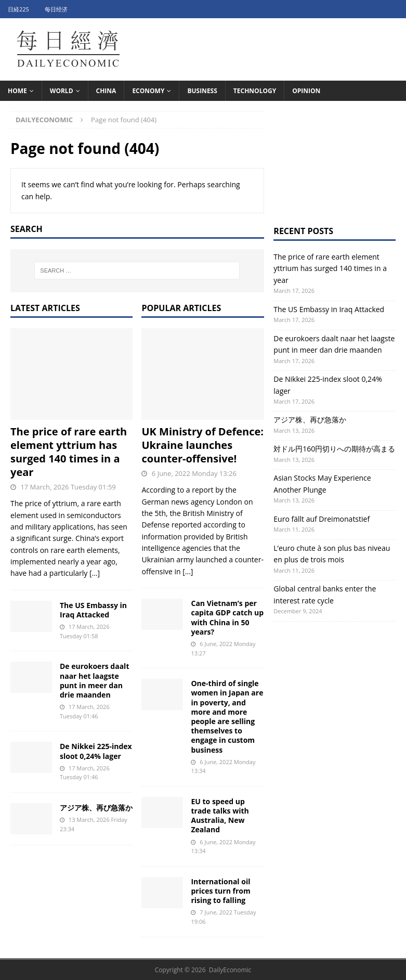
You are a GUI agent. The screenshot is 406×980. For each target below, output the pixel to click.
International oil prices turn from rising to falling (220, 891)
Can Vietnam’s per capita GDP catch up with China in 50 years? (227, 617)
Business (202, 91)
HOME (17, 91)
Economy (148, 91)
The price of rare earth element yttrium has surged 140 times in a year (69, 452)
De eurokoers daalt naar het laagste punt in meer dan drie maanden (94, 680)
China (106, 91)
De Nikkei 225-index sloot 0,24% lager (96, 751)
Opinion (306, 91)
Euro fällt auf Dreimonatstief (322, 519)
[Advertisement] (335, 163)
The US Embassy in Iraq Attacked (93, 610)
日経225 (18, 9)
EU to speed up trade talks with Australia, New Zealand (220, 816)
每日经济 (56, 9)
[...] (95, 573)
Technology (255, 91)
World (62, 91)
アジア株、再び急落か (96, 808)
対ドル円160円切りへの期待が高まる (334, 449)
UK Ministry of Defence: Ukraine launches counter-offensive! (202, 445)
